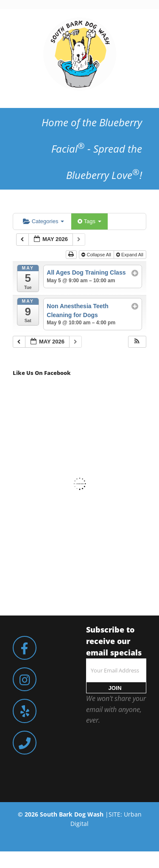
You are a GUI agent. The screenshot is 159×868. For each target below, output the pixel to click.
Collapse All (97, 255)
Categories (43, 221)
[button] (137, 342)
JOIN (115, 688)
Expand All (130, 255)
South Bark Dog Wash (72, 814)
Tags (89, 221)
